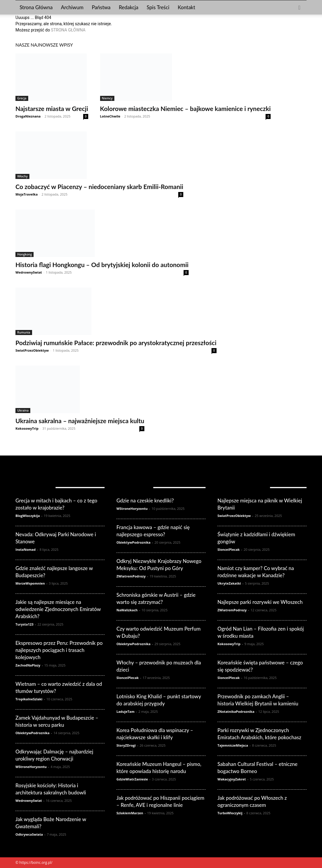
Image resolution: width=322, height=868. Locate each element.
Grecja (22, 98)
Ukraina (23, 410)
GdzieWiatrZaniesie (132, 779)
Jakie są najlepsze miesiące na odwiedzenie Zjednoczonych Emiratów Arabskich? (58, 609)
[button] (299, 8)
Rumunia (24, 332)
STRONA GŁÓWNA (68, 30)
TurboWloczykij (230, 813)
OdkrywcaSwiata (29, 834)
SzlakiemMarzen (130, 813)
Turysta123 (25, 624)
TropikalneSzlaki (29, 699)
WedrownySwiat (29, 272)
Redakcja (129, 7)
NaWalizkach (127, 610)
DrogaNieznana (28, 116)
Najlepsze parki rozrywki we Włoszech (260, 602)
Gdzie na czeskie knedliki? (145, 500)
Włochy (22, 176)
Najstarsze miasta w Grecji (52, 108)
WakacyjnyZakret (232, 779)
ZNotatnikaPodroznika (236, 711)
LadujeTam (126, 711)
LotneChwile (110, 116)
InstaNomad (26, 549)
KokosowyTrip (27, 428)
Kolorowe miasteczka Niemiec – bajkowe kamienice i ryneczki (186, 108)
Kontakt (186, 7)
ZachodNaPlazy (28, 665)
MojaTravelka (27, 194)
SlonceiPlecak (128, 678)
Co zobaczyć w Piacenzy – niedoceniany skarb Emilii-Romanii (99, 187)
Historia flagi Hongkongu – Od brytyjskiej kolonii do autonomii (102, 265)
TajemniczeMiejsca (233, 745)
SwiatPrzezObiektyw (32, 350)
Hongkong (25, 254)
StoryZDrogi (126, 745)
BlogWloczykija (28, 516)
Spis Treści (158, 7)
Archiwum (72, 7)
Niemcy (107, 98)
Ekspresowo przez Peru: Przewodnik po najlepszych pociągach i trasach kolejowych (59, 650)
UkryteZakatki (229, 583)
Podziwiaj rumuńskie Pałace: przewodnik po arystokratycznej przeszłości (116, 343)
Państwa (101, 7)
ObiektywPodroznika (33, 733)
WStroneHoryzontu (31, 767)
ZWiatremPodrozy (131, 576)
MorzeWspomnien (30, 583)
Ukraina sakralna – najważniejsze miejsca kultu (80, 421)
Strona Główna (36, 7)
